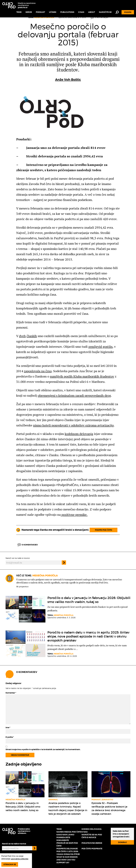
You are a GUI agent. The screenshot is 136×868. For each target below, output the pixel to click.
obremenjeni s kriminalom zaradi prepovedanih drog (74, 395)
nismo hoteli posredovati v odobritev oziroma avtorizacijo (73, 425)
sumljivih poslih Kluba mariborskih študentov (82, 376)
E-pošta (10, 737)
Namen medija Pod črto (69, 832)
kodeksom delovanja (79, 434)
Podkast (40, 12)
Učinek (53, 12)
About (92, 12)
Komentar (11, 693)
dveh (22, 336)
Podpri (128, 12)
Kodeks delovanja (92, 829)
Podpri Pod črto (104, 530)
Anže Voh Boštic (68, 80)
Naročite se (105, 12)
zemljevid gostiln (100, 347)
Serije (29, 12)
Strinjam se (10, 864)
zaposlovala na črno (38, 371)
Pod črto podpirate (92, 849)
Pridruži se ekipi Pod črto (67, 844)
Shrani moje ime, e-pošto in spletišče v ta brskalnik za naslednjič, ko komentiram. (43, 749)
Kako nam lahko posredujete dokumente (65, 837)
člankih (32, 336)
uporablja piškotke (20, 859)
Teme (19, 12)
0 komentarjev (27, 545)
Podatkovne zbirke (92, 843)
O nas (81, 12)
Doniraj (122, 842)
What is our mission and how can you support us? (67, 860)
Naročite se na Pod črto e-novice (92, 836)
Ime (8, 727)
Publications (67, 12)
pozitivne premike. (74, 515)
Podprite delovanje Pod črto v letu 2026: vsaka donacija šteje (68, 851)
